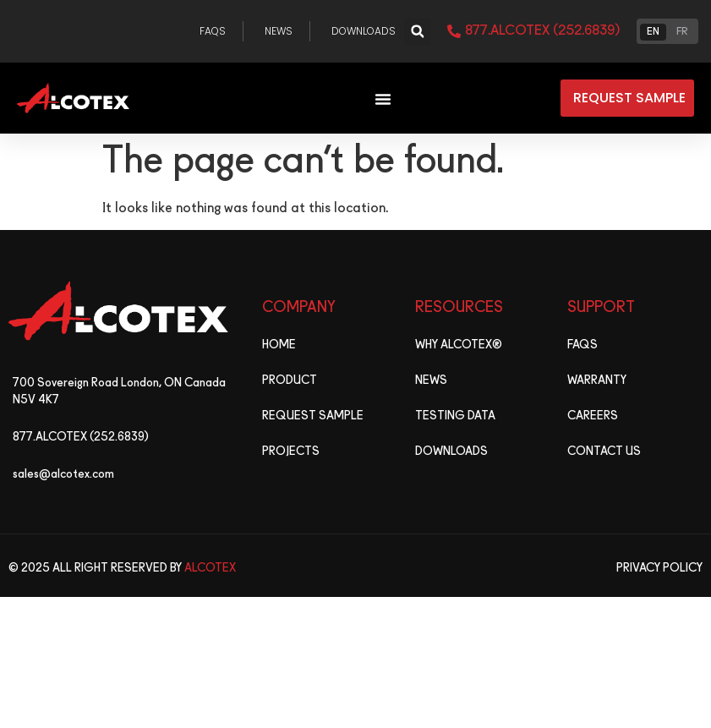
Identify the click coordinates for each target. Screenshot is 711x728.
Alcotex (210, 568)
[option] (682, 31)
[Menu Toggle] (383, 99)
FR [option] (682, 32)
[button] (417, 32)
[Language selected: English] (667, 31)
